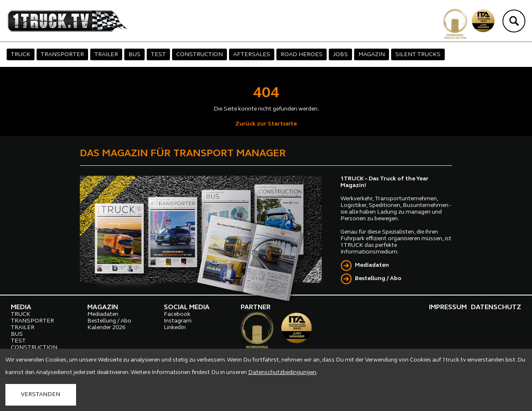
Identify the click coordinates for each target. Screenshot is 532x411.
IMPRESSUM (448, 308)
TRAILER (106, 55)
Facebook (177, 314)
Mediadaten (372, 265)
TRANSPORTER (62, 55)
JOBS (340, 55)
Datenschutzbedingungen (282, 373)
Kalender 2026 (106, 328)
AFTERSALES (252, 55)
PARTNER (256, 308)
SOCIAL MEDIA (187, 308)
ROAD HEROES (302, 55)
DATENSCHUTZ (496, 308)
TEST (158, 55)
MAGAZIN (372, 55)
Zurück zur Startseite (266, 124)
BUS (134, 55)
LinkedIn (175, 328)
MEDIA (21, 308)
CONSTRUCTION (199, 55)
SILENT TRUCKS (418, 55)
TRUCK (21, 55)
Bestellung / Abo (378, 279)
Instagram (178, 321)
